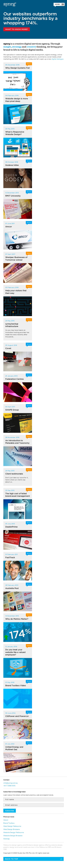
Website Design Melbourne (14, 832)
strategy (17, 47)
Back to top (12, 859)
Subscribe (10, 811)
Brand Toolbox (9, 823)
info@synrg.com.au (11, 783)
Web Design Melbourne (12, 826)
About (6, 820)
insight (7, 47)
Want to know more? (17, 29)
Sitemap (6, 839)
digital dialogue (57, 59)
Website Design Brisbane (13, 836)
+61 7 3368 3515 (9, 786)
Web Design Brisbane (11, 829)
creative (31, 47)
